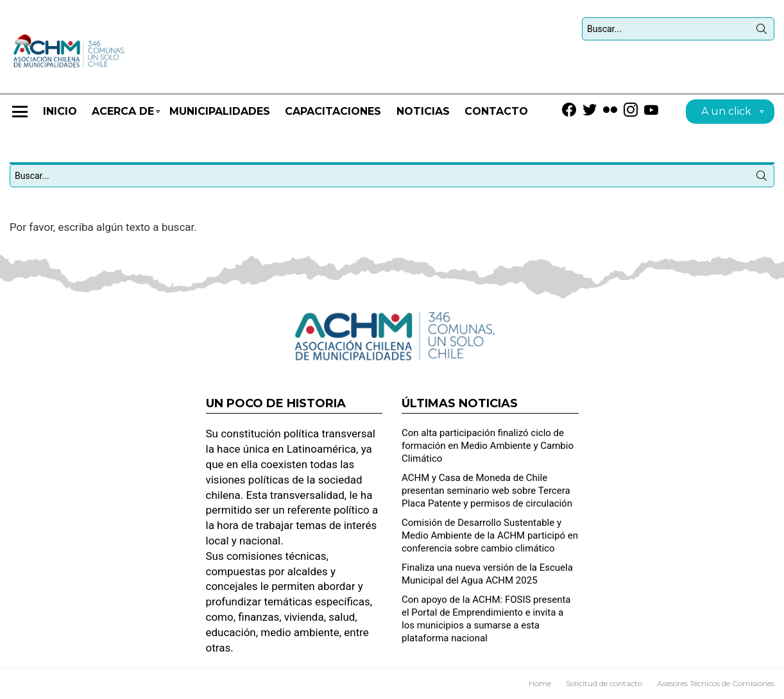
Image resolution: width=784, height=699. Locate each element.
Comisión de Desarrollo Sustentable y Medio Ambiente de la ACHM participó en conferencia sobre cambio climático (490, 535)
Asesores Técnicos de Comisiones (716, 683)
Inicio (60, 111)
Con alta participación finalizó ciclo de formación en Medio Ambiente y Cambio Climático (488, 446)
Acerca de (123, 117)
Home (540, 683)
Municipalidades (220, 111)
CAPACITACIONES (333, 111)
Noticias (423, 111)
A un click (726, 113)
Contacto (496, 111)
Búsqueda (762, 31)
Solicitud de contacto (604, 683)
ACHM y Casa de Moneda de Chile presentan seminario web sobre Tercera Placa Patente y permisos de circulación (487, 491)
